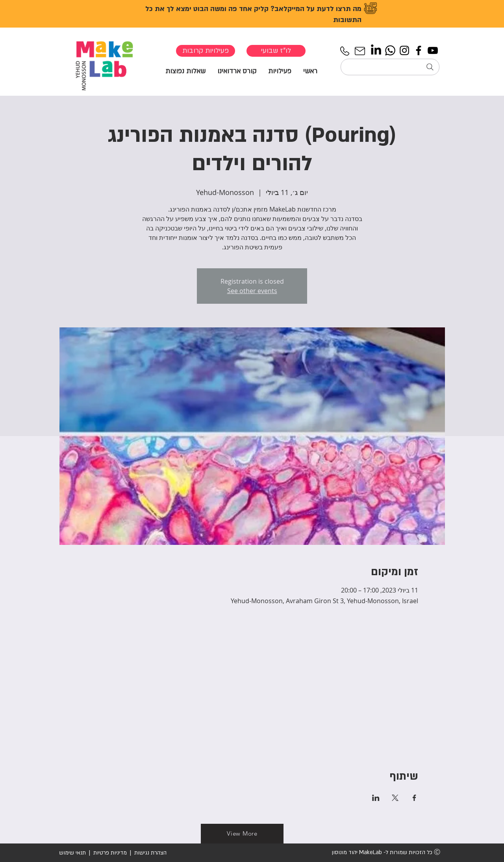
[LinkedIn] (376, 50)
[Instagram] (404, 50)
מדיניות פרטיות (110, 853)
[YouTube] (433, 50)
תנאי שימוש (72, 853)
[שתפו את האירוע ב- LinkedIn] (376, 798)
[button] (280, 71)
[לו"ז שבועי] (276, 51)
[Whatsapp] (390, 50)
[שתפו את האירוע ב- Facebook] (414, 798)
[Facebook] (419, 50)
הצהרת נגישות (150, 853)
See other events (252, 291)
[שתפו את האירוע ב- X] (395, 798)
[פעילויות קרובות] (206, 51)
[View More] (242, 834)
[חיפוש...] (390, 67)
